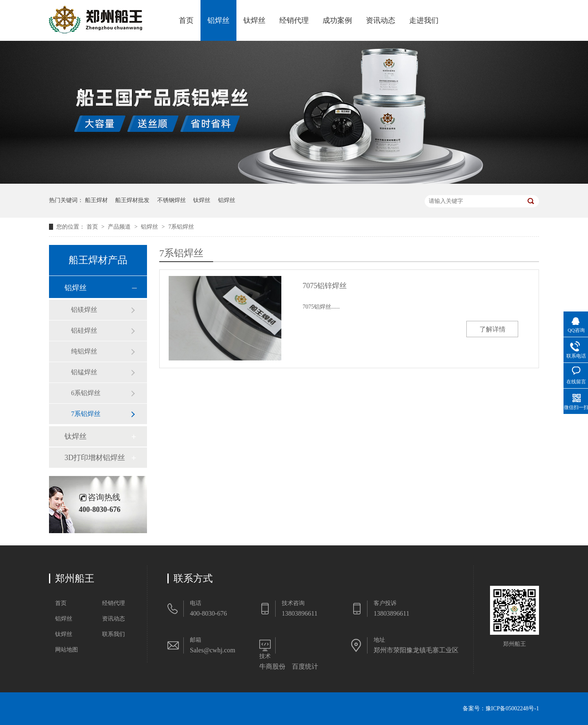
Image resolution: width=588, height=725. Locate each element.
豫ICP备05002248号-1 (512, 708)
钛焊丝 (254, 20)
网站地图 (67, 650)
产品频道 (120, 227)
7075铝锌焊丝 (325, 286)
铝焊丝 (218, 20)
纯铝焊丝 (84, 351)
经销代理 (294, 20)
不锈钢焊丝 (171, 200)
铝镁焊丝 (84, 310)
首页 (186, 20)
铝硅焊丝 (84, 330)
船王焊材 (96, 200)
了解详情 (492, 329)
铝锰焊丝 (84, 372)
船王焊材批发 (132, 200)
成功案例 (337, 20)
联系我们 (114, 634)
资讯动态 (381, 20)
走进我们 (424, 20)
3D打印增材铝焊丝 (95, 458)
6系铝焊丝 (86, 393)
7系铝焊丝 (181, 227)
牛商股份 (272, 666)
